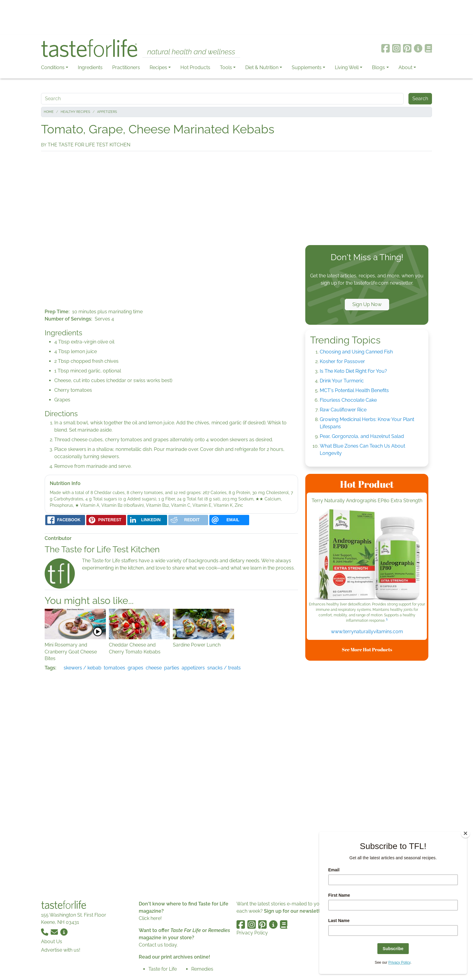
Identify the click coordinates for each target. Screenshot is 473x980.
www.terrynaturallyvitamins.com (367, 632)
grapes (135, 668)
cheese (154, 668)
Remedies (202, 969)
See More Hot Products (367, 650)
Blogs (378, 67)
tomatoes (114, 668)
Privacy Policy (252, 933)
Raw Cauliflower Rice (343, 410)
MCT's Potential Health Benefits (354, 390)
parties (172, 668)
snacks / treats (224, 668)
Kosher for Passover (342, 361)
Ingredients (90, 67)
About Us (52, 942)
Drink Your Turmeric (342, 381)
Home (49, 112)
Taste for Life (163, 969)
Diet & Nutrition (262, 67)
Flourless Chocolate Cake (348, 400)
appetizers (193, 668)
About (405, 67)
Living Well (347, 67)
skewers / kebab (83, 668)
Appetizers (107, 112)
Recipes (158, 67)
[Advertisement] (237, 18)
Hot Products (195, 67)
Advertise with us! (61, 950)
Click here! (150, 918)
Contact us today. (158, 945)
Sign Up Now (367, 304)
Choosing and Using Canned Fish (356, 352)
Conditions (53, 67)
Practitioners (126, 67)
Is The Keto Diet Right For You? (353, 371)
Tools (226, 67)
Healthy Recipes (75, 112)
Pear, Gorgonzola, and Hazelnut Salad (362, 436)
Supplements (307, 67)
